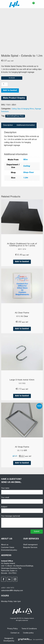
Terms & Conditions (29, 629)
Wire (26, 160)
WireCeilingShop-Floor (15, 116)
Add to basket (10, 90)
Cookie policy (28, 633)
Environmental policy (9, 550)
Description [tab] (8, 125)
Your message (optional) (22, 522)
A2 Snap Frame (22, 447)
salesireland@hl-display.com (12, 591)
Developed (8, 641)
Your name (22, 491)
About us (5, 545)
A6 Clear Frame (22, 313)
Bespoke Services (30, 548)
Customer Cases (8, 548)
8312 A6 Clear (22, 317)
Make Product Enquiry (14, 98)
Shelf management (30, 545)
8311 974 (22, 249)
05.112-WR (22, 451)
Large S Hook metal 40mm (22, 380)
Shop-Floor (29, 173)
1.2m (26, 178)
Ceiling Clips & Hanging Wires (23, 109)
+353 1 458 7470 (8, 588)
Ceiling (27, 166)
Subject (22, 510)
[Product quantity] (5, 84)
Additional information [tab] (26, 125)
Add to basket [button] (22, 262)
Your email (22, 500)
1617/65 (22, 384)
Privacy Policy (12, 629)
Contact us (15, 633)
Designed (8, 639)
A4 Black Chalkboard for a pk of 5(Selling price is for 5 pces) (22, 245)
